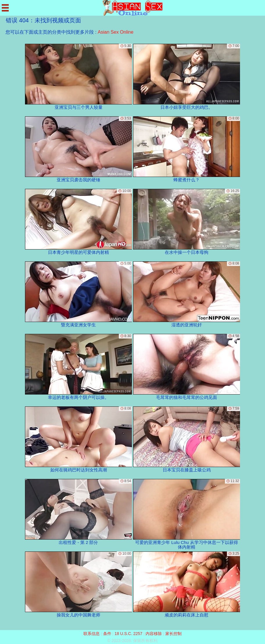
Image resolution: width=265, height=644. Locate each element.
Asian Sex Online (116, 32)
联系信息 (92, 634)
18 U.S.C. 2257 (128, 634)
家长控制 (173, 634)
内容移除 (154, 634)
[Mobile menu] (5, 8)
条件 (107, 634)
